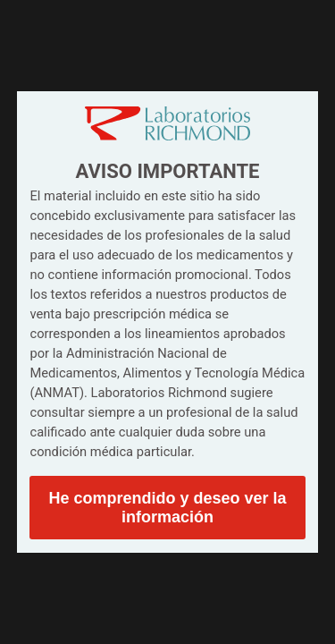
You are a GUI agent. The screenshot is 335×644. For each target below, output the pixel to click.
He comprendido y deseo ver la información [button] (167, 508)
